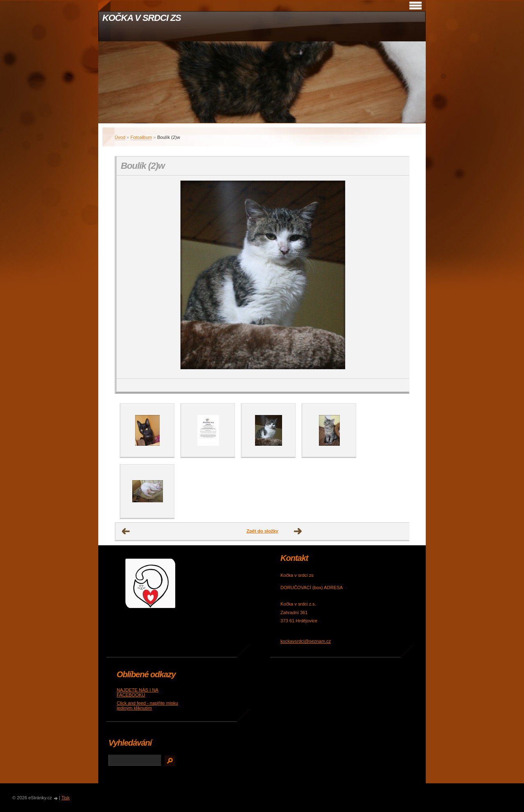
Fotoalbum (141, 137)
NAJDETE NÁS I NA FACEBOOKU (138, 692)
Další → (298, 531)
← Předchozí (126, 531)
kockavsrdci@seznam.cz (306, 641)
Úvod (120, 137)
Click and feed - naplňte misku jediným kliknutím (147, 705)
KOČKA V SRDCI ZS (142, 18)
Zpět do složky (262, 531)
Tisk (65, 798)
